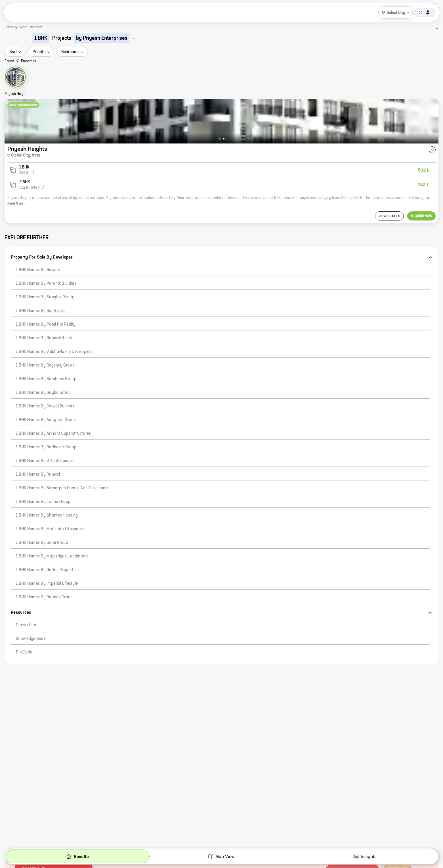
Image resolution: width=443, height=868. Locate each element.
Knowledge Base (31, 639)
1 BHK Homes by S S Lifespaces (45, 461)
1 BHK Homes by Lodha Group (43, 502)
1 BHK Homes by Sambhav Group (46, 379)
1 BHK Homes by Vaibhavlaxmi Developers (54, 352)
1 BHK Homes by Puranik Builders (46, 284)
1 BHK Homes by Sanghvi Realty (45, 297)
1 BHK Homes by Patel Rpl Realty (46, 324)
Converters (26, 625)
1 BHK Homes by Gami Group (42, 543)
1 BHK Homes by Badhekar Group (46, 447)
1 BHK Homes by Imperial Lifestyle (47, 584)
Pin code (24, 652)
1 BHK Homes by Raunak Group (44, 597)
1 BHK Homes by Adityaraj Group (46, 420)
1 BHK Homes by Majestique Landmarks (52, 556)
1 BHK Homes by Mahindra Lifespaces (50, 529)
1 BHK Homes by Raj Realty (41, 311)
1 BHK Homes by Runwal (38, 474)
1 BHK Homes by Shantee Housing (47, 515)
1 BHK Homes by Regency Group (45, 365)
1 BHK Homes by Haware (38, 270)
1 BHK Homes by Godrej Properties (47, 570)
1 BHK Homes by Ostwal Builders (45, 406)
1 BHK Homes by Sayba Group (43, 393)
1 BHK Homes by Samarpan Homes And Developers (62, 488)
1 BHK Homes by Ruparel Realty (45, 338)
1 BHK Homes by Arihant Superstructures (53, 434)
